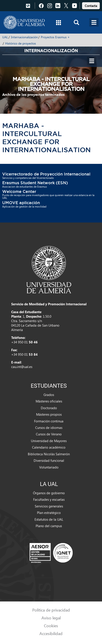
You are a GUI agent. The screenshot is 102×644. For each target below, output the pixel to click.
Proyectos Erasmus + (55, 37)
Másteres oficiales (49, 401)
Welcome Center (19, 191)
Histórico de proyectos (21, 43)
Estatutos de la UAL (49, 519)
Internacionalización (24, 37)
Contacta (91, 6)
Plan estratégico (49, 513)
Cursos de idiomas (49, 428)
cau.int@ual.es (22, 367)
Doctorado (49, 408)
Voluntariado (49, 467)
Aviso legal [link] (51, 618)
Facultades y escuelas (49, 499)
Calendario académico (49, 447)
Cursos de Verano (49, 434)
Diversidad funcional (49, 460)
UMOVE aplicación (21, 203)
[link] (91, 5)
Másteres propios (49, 414)
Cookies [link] (51, 626)
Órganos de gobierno (49, 493)
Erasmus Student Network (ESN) (35, 183)
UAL (5, 37)
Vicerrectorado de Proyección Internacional (46, 174)
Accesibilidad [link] (51, 633)
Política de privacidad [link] (51, 610)
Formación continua (49, 421)
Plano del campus (49, 526)
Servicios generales (49, 506)
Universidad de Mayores (49, 441)
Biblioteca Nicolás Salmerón (49, 454)
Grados (49, 395)
